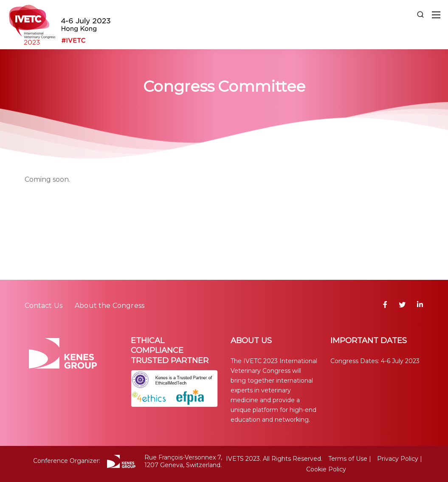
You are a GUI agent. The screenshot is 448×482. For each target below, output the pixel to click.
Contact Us (44, 306)
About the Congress (110, 306)
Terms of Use (348, 459)
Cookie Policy (326, 469)
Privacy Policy (398, 459)
